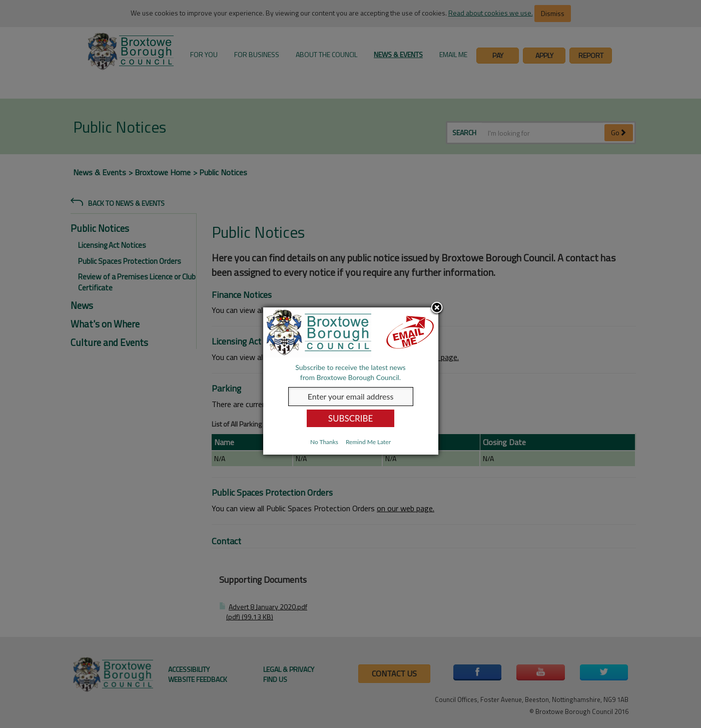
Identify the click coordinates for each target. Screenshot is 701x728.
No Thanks (324, 442)
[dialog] (351, 381)
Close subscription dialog (437, 308)
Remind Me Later (368, 442)
